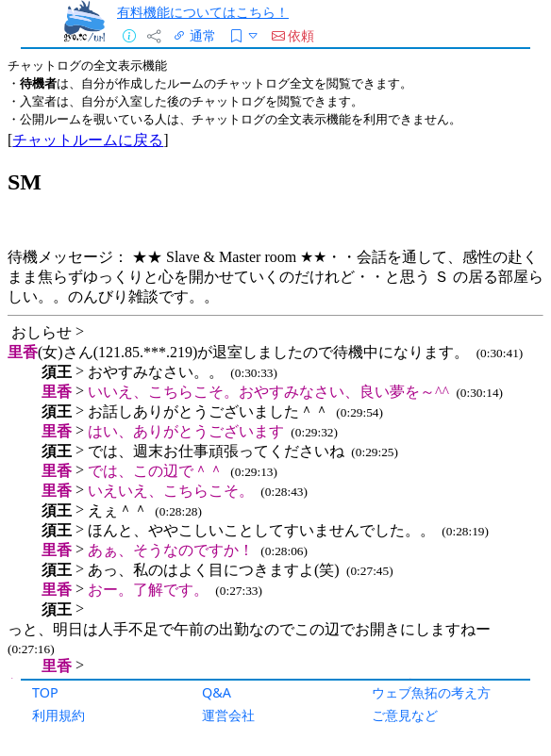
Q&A (217, 692)
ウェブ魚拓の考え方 (431, 692)
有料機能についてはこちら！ (203, 12)
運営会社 (228, 715)
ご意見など (405, 715)
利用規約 (58, 715)
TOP (45, 692)
